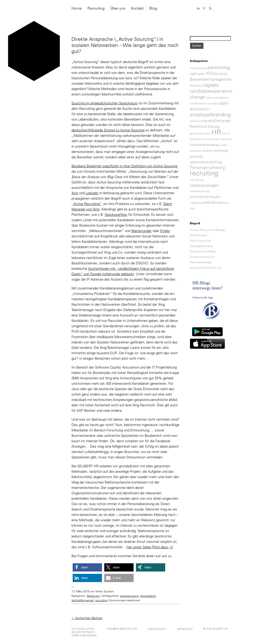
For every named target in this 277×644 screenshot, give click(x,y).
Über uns (118, 8)
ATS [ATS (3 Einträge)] (209, 73)
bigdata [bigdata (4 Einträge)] (211, 85)
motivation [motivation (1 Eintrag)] (196, 151)
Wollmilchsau (198, 235)
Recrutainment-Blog (203, 251)
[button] (87, 567)
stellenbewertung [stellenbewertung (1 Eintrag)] (200, 191)
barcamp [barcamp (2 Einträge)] (221, 74)
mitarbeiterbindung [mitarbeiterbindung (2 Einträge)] (204, 145)
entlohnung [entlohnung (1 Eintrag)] (196, 121)
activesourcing (129, 596)
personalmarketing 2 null (206, 268)
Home (77, 8)
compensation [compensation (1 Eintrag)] (198, 103)
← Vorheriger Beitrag (87, 618)
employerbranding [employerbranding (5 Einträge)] (210, 115)
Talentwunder (141, 231)
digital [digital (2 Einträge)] (224, 103)
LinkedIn (92, 193)
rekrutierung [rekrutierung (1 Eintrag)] (197, 180)
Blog (153, 8)
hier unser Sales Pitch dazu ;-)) (150, 547)
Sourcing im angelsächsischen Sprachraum (105, 103)
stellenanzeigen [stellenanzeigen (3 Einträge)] (204, 185)
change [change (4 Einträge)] (197, 97)
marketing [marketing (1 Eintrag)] (226, 139)
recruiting (101, 600)
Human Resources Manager (208, 230)
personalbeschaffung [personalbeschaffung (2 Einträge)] (206, 162)
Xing (75, 193)
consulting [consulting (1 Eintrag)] (213, 103)
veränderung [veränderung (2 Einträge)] (212, 202)
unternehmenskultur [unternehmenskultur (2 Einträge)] (205, 197)
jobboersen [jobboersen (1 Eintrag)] (196, 139)
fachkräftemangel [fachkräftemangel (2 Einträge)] (217, 121)
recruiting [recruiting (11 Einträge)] (204, 173)
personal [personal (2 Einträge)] (196, 156)
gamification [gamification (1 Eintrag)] (197, 133)
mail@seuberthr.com (122, 629)
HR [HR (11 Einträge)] (216, 132)
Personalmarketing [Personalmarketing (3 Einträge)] (207, 168)
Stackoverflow (116, 215)
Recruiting (96, 8)
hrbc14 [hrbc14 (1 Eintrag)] (226, 133)
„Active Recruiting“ (86, 204)
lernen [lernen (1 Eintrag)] (207, 139)
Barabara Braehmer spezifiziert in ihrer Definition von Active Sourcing (124, 166)
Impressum (185, 629)
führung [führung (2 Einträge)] (213, 127)
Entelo (165, 231)
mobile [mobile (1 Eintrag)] (223, 145)
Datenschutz (157, 629)
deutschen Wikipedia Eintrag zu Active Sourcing (108, 130)
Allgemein (93, 596)
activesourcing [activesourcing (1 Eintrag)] (198, 68)
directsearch (148, 596)
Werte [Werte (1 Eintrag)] (226, 203)
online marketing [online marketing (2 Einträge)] (215, 151)
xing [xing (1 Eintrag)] (192, 208)
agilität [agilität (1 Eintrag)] (201, 74)
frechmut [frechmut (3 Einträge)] (198, 126)
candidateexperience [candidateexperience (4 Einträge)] (211, 91)
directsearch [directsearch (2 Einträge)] (199, 109)
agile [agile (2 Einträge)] (193, 74)
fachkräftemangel (83, 600)
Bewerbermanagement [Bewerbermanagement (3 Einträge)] (211, 79)
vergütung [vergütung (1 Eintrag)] (196, 203)
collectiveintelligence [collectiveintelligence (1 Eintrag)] (217, 98)
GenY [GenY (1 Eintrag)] (208, 133)
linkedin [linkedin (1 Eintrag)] (215, 139)
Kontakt (137, 8)
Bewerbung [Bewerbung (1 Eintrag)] (196, 86)
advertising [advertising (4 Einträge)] (219, 67)
